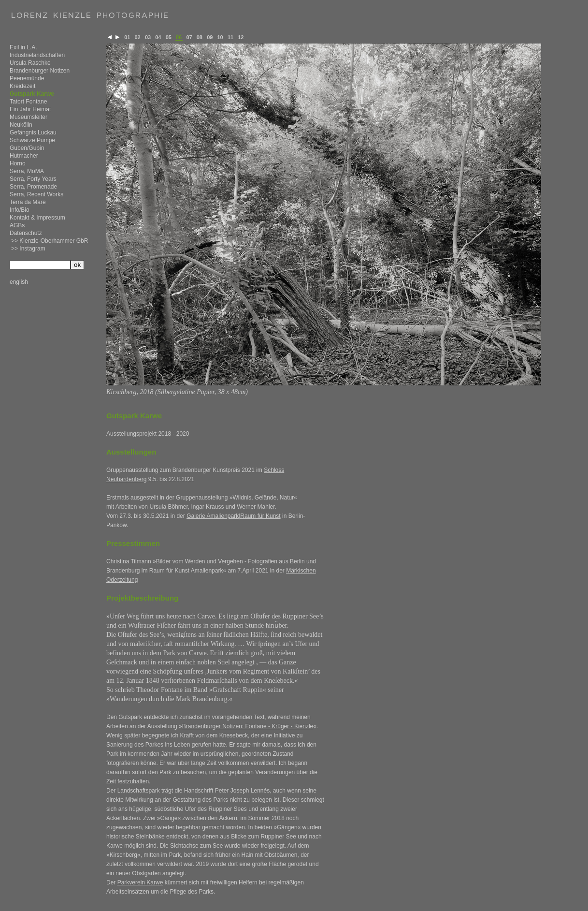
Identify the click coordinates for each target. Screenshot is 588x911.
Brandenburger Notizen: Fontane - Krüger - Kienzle (248, 726)
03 (148, 37)
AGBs (17, 225)
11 (230, 37)
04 (158, 37)
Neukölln (21, 125)
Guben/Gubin (27, 148)
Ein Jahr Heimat (30, 109)
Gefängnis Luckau (33, 132)
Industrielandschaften (37, 55)
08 (200, 37)
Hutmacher (24, 156)
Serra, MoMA (27, 171)
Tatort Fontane (28, 102)
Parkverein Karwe (140, 882)
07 (189, 37)
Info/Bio (20, 210)
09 (210, 37)
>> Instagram (28, 249)
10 (220, 37)
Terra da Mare (28, 202)
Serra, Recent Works (36, 194)
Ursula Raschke (30, 63)
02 (138, 37)
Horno (18, 163)
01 (127, 37)
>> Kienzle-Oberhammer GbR (50, 241)
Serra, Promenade (33, 187)
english (19, 282)
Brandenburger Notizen (40, 71)
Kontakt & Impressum (37, 218)
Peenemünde (27, 78)
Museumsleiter (29, 117)
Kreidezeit (22, 86)
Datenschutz (26, 233)
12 (241, 37)
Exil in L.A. (23, 47)
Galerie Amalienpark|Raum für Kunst (234, 516)
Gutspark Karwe (32, 94)
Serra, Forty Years (33, 179)
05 (169, 37)
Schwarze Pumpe (32, 140)
